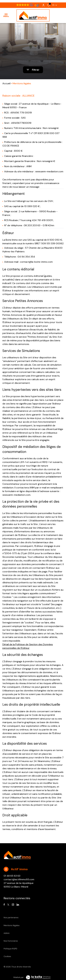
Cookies (7, 956)
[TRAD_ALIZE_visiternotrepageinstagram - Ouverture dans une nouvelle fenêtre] (13, 905)
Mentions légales (12, 925)
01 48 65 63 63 (12, 876)
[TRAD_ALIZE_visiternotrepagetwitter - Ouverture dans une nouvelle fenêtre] (8, 905)
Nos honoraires (11, 941)
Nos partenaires (11, 918)
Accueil (6, 83)
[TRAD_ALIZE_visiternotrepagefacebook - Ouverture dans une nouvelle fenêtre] (4, 905)
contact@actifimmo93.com (19, 879)
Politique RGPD (10, 949)
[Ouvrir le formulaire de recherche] (33, 70)
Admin (7, 933)
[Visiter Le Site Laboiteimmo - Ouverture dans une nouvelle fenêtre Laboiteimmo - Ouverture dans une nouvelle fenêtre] (38, 977)
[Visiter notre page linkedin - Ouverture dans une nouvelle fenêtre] (18, 905)
